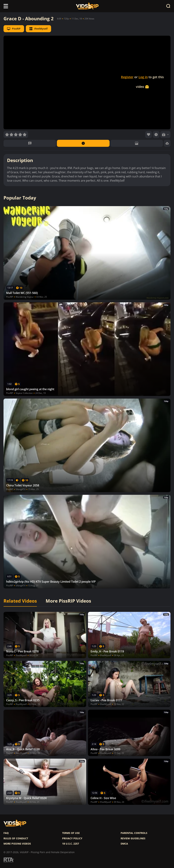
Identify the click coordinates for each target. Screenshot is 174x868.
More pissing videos (17, 844)
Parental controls (134, 833)
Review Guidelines (133, 838)
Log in (143, 77)
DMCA (124, 844)
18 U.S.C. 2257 (71, 844)
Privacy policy (72, 838)
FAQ (6, 833)
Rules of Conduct (16, 838)
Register (127, 77)
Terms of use (71, 833)
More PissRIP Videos (68, 601)
